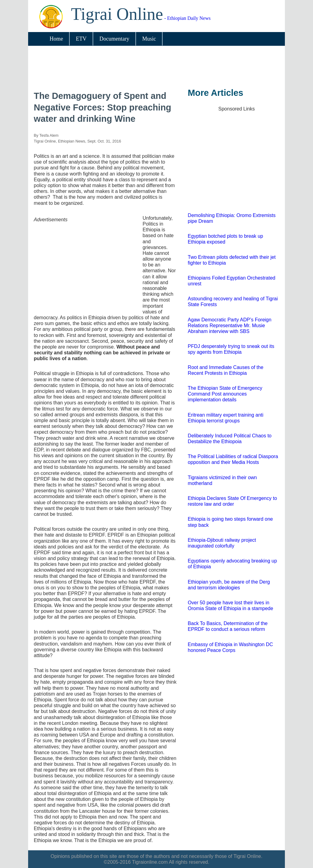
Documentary (114, 39)
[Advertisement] (154, 68)
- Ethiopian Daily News (141, 18)
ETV (81, 39)
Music (149, 39)
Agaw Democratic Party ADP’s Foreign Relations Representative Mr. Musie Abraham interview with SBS (230, 325)
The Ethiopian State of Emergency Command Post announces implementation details (225, 394)
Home (56, 39)
